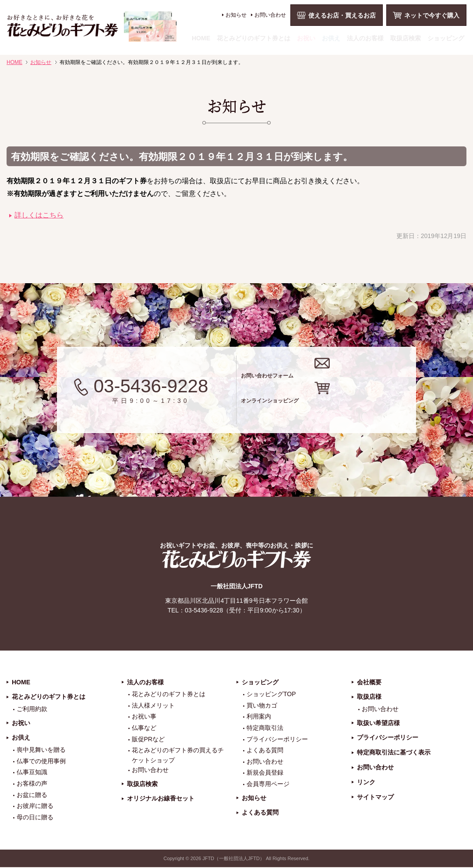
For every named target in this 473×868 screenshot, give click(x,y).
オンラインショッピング (338, 407)
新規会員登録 (265, 773)
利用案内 (259, 717)
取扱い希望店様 (378, 723)
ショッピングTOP (271, 695)
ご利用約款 (32, 710)
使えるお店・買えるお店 (342, 15)
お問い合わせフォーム (332, 372)
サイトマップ (375, 797)
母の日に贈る (35, 818)
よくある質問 (265, 751)
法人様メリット (153, 706)
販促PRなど (148, 740)
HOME (201, 38)
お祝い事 (144, 717)
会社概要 (369, 683)
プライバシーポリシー (277, 740)
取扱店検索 (406, 38)
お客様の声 (32, 784)
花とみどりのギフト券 (236, 560)
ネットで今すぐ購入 (432, 15)
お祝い (306, 38)
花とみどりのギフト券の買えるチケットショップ (178, 756)
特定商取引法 (265, 728)
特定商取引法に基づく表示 (394, 753)
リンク (366, 783)
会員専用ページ (268, 784)
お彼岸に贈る (35, 807)
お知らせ (236, 15)
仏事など (144, 728)
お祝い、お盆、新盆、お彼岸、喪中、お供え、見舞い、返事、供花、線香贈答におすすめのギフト (92, 27)
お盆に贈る (32, 795)
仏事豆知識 (32, 773)
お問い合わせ (270, 15)
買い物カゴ (262, 706)
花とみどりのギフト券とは (254, 38)
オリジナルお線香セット (161, 799)
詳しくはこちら (39, 215)
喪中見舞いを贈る (41, 751)
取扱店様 (369, 697)
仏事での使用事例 (41, 761)
